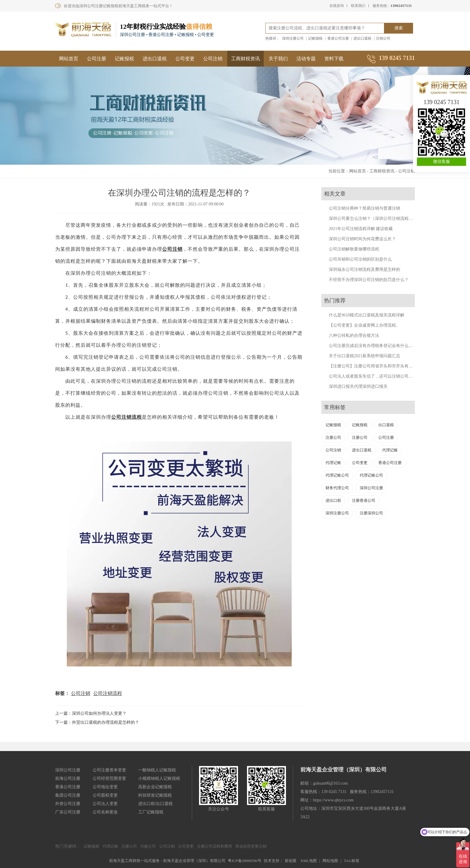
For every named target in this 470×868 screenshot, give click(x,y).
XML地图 (309, 861)
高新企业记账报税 (155, 787)
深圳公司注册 (371, 488)
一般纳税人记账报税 (157, 770)
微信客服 (442, 162)
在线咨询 (337, 6)
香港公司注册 (338, 38)
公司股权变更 (105, 795)
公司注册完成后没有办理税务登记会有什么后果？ (375, 346)
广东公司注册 (68, 812)
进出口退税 (362, 38)
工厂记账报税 (151, 812)
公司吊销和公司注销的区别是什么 (360, 259)
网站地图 (330, 861)
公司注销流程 (108, 693)
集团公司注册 (68, 795)
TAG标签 (352, 861)
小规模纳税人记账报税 (159, 778)
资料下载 (334, 59)
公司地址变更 (105, 787)
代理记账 (390, 450)
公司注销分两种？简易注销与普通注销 (364, 208)
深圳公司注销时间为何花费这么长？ (362, 239)
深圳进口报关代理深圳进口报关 (358, 386)
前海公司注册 (68, 778)
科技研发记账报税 (155, 795)
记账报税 (315, 38)
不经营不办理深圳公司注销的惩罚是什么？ (369, 280)
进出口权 (333, 500)
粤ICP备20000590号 (244, 861)
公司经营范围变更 (109, 778)
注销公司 (383, 38)
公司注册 (97, 59)
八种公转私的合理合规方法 (354, 335)
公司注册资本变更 (109, 770)
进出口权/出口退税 (156, 804)
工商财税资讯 (245, 59)
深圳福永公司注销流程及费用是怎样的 (364, 269)
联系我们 (358, 6)
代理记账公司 (337, 475)
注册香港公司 (364, 500)
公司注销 (213, 59)
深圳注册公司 (293, 38)
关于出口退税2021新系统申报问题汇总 (364, 356)
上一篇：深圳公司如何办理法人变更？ (91, 713)
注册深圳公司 (371, 513)
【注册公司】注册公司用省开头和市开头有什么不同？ (379, 366)
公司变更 (185, 59)
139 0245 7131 (442, 102)
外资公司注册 (68, 804)
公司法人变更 (105, 804)
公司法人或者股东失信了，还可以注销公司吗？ (373, 376)
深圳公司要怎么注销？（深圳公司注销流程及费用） (377, 218)
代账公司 (148, 846)
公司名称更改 (105, 812)
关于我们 (278, 59)
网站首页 (69, 59)
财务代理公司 (337, 488)
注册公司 (333, 437)
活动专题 (306, 59)
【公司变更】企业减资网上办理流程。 (364, 325)
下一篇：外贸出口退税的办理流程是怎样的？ (97, 722)
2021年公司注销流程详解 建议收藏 (361, 229)
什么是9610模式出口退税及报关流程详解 (367, 315)
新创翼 (291, 861)
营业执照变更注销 (251, 846)
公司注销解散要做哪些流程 (354, 249)
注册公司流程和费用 (214, 846)
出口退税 (386, 425)
